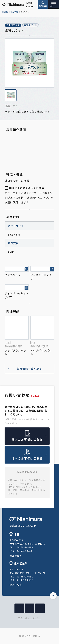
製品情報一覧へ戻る (25, 369)
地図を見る (16, 556)
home (5, 12)
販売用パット (31, 25)
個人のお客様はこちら (29, 457)
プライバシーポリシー (30, 618)
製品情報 (14, 12)
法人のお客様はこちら (29, 438)
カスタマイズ (13, 25)
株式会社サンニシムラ (26, 522)
